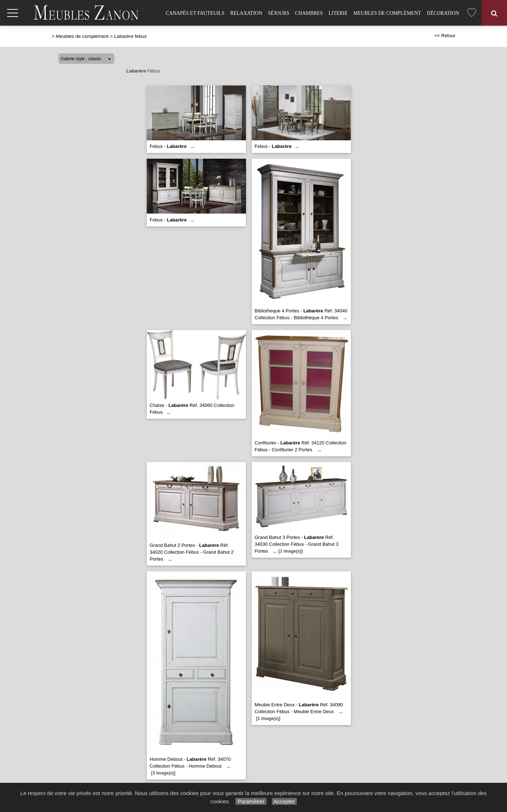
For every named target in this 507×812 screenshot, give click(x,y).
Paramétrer (251, 801)
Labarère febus (130, 36)
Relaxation (246, 13)
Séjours (279, 13)
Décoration (443, 13)
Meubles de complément (387, 13)
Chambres (309, 13)
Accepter (284, 801)
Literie (338, 13)
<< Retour (445, 36)
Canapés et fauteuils (195, 13)
